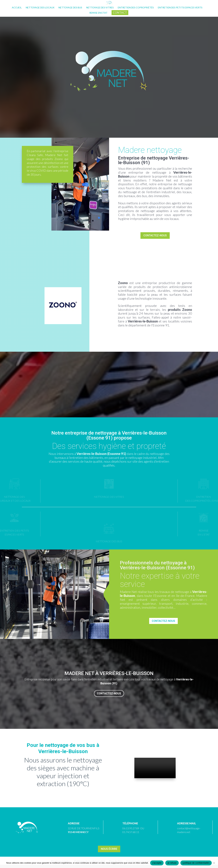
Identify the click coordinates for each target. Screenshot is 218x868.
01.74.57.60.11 (131, 832)
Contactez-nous (155, 235)
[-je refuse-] (214, 863)
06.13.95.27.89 (131, 828)
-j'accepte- (157, 863)
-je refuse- (172, 863)
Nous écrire (109, 849)
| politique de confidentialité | (196, 863)
